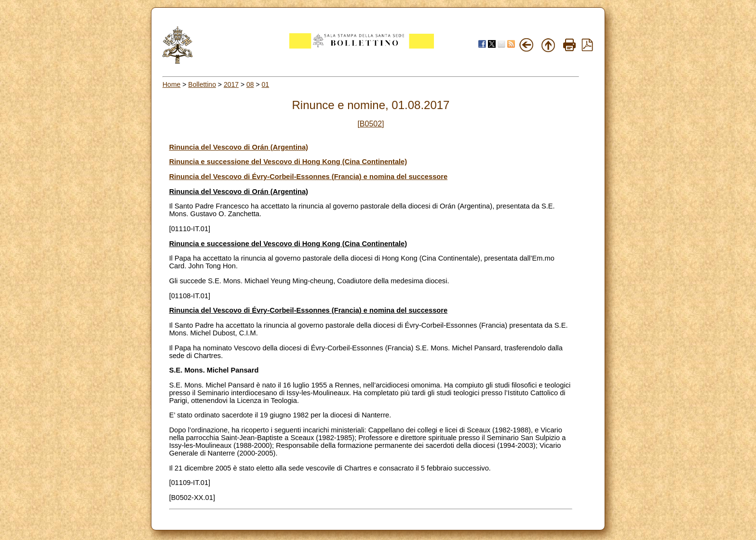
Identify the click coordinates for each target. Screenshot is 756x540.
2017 (231, 84)
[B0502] (371, 124)
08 (250, 84)
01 (266, 84)
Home (171, 84)
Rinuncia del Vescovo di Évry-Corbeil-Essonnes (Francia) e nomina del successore (308, 177)
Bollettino (202, 84)
